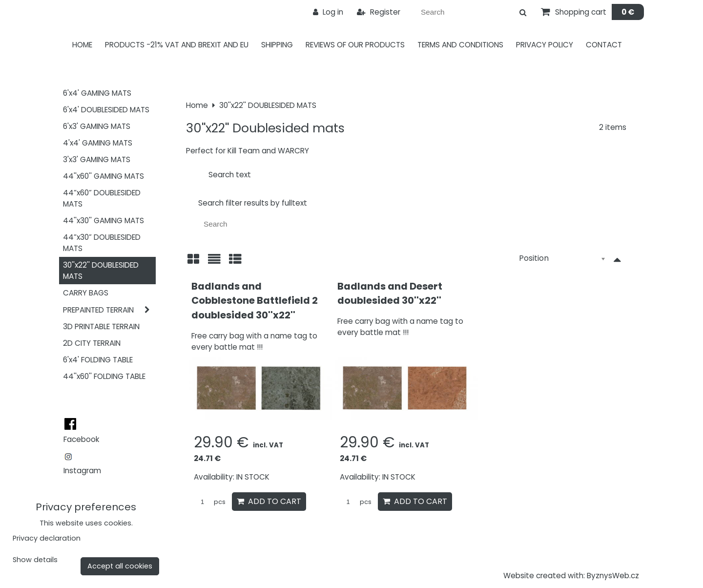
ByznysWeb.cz (613, 576)
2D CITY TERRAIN (92, 343)
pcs (210, 502)
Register (379, 12)
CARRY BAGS (86, 293)
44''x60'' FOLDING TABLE (104, 376)
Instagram (82, 471)
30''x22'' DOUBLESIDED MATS (101, 271)
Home (82, 45)
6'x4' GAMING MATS (97, 93)
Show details (35, 560)
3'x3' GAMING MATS (97, 159)
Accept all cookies (120, 566)
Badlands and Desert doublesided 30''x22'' (390, 294)
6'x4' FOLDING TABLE (98, 360)
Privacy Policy (545, 45)
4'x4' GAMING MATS (98, 143)
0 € (628, 12)
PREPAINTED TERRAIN (109, 310)
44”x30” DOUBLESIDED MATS (102, 243)
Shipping (277, 45)
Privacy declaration (47, 538)
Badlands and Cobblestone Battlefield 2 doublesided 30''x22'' (255, 301)
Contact (604, 45)
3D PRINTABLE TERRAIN (101, 326)
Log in (328, 12)
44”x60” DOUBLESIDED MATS (102, 198)
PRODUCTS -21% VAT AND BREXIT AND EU (177, 45)
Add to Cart (269, 501)
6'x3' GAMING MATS (97, 126)
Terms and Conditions (460, 45)
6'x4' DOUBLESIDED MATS (106, 110)
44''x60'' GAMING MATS (103, 176)
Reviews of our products (355, 45)
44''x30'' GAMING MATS (103, 220)
